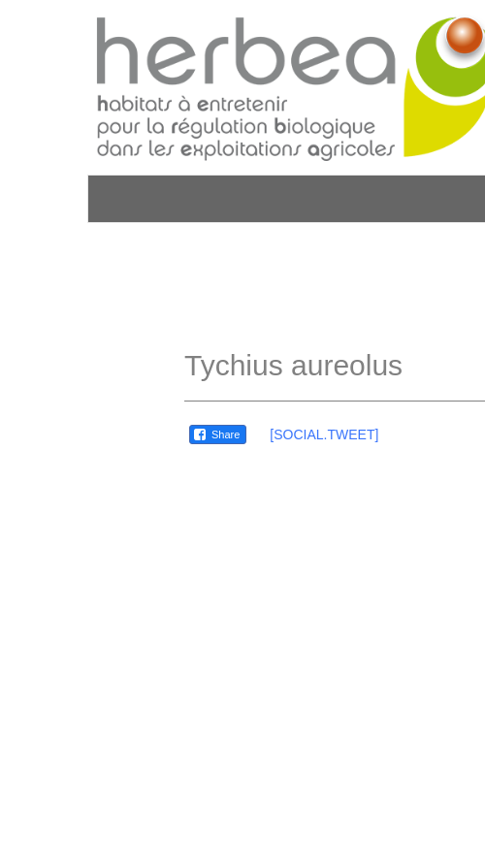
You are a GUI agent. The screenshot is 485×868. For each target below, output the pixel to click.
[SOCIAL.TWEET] (324, 434)
